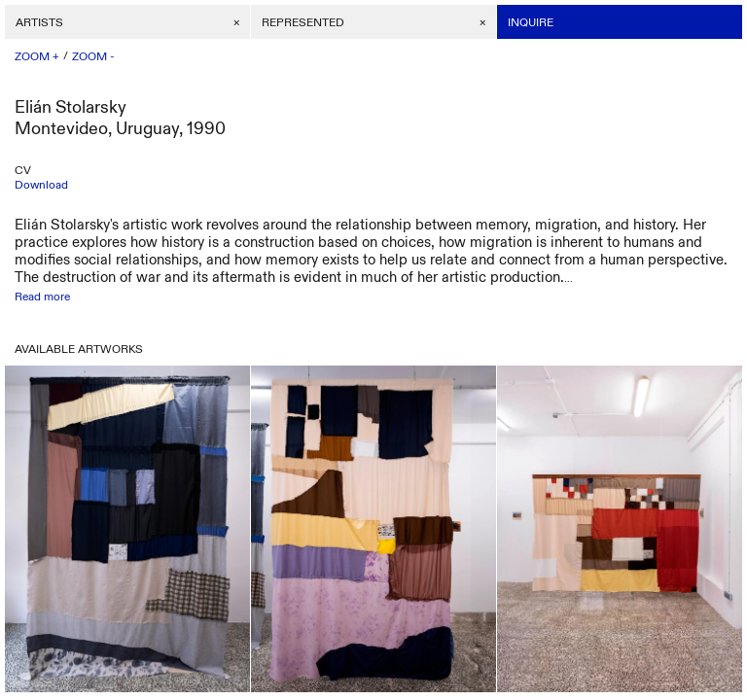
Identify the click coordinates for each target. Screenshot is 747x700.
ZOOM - (93, 56)
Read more (42, 297)
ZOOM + (37, 56)
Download (41, 185)
